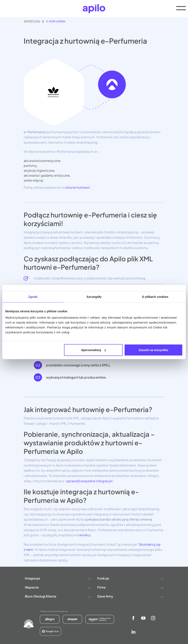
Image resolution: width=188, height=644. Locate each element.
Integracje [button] (58, 578)
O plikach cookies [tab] (155, 297)
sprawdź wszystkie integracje (89, 481)
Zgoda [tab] (33, 297)
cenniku (83, 535)
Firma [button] (130, 587)
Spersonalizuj (94, 350)
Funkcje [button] (130, 578)
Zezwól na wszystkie (154, 350)
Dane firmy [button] (130, 596)
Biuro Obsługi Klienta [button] (58, 596)
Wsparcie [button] (58, 587)
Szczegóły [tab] (94, 297)
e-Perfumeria (56, 21)
